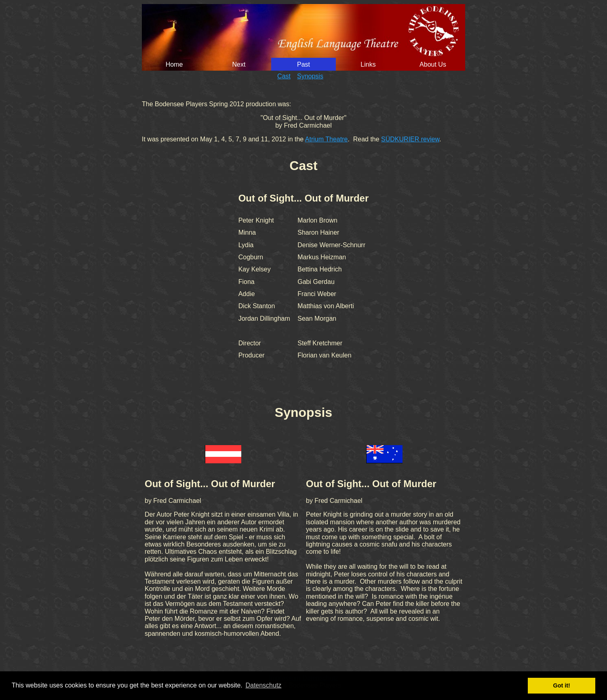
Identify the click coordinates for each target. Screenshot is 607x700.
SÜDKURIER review (410, 139)
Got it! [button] (562, 685)
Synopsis (310, 76)
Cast (284, 76)
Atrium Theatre (327, 139)
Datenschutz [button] (263, 685)
